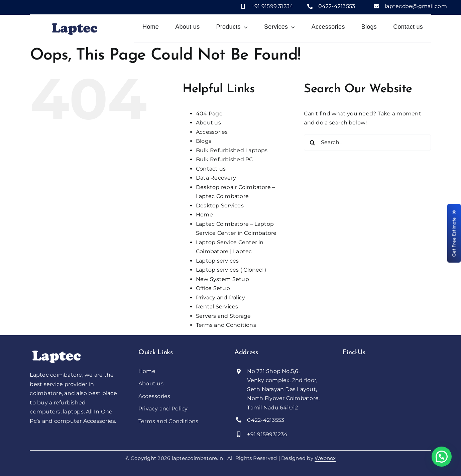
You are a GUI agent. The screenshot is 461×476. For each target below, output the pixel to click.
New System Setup (222, 279)
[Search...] (367, 142)
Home (204, 215)
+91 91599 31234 (272, 6)
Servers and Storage (223, 316)
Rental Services (217, 307)
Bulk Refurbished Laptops (232, 150)
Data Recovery (216, 178)
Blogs (204, 141)
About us (208, 123)
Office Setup (213, 288)
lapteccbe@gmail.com (416, 6)
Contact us (211, 169)
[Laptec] (56, 351)
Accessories (212, 132)
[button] (442, 457)
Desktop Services (220, 206)
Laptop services (217, 261)
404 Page (209, 114)
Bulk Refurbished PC (224, 159)
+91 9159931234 (267, 434)
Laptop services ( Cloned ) (231, 270)
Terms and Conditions (226, 325)
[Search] (312, 142)
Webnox (325, 458)
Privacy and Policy (220, 298)
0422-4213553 (337, 6)
